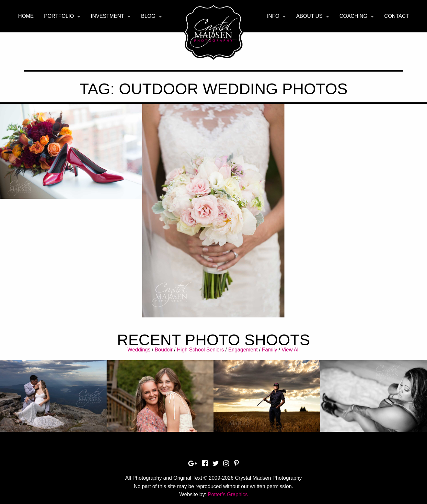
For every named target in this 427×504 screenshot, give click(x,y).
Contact (397, 16)
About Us (309, 16)
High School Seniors (200, 350)
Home (26, 16)
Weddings (139, 350)
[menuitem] (26, 16)
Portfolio (59, 16)
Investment (107, 16)
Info (273, 16)
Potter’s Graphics (228, 494)
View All (291, 350)
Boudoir (164, 350)
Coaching (353, 16)
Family (269, 350)
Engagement (243, 350)
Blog (148, 16)
